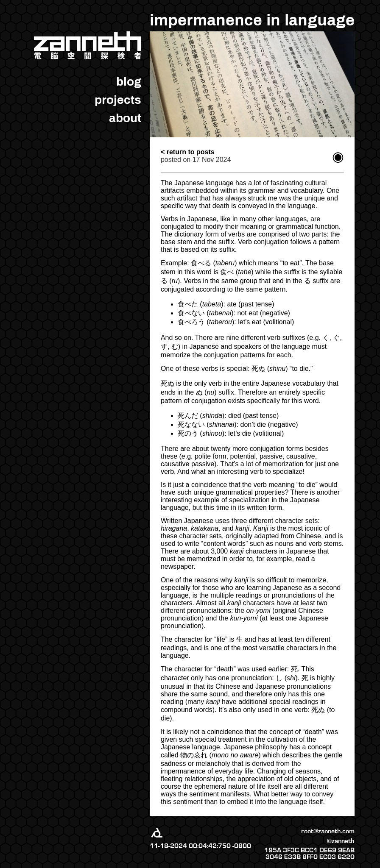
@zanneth (341, 841)
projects (118, 100)
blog (129, 82)
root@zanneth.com (328, 831)
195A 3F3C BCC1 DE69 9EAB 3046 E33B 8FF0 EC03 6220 (309, 854)
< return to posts (188, 152)
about (125, 118)
